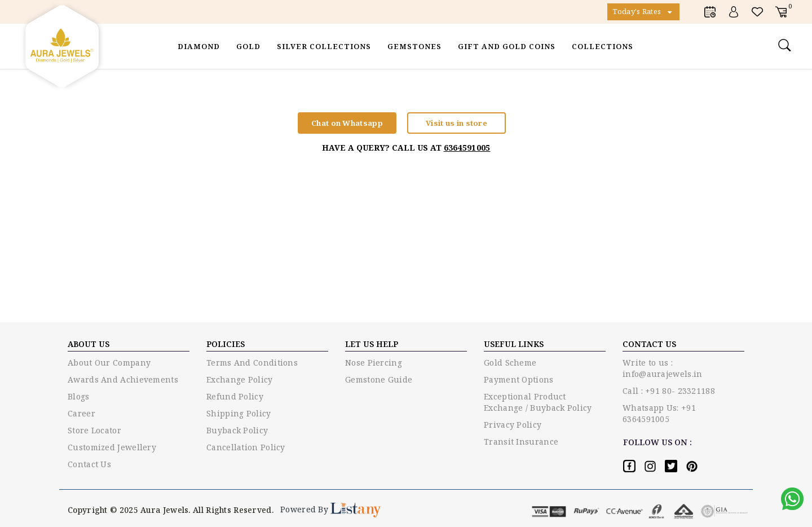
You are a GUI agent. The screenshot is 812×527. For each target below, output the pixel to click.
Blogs (79, 396)
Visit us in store (456, 123)
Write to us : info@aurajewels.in (662, 368)
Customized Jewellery (112, 447)
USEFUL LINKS (514, 344)
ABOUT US (89, 344)
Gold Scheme (510, 363)
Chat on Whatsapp (347, 123)
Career (81, 413)
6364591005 (467, 148)
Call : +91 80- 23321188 (669, 391)
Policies (226, 344)
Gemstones (414, 46)
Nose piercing (374, 363)
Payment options (519, 379)
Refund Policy (235, 396)
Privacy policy (513, 425)
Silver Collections (324, 46)
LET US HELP (372, 344)
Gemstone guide (379, 379)
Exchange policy (240, 379)
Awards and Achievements (123, 379)
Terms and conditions (252, 363)
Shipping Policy (239, 413)
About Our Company (109, 363)
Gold (248, 46)
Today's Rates (643, 12)
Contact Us (89, 464)
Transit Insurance (521, 442)
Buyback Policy (237, 430)
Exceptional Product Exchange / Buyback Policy (538, 402)
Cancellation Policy (246, 447)
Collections (603, 46)
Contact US (649, 344)
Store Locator (94, 430)
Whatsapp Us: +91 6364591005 (659, 413)
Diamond (199, 46)
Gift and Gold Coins (507, 46)
